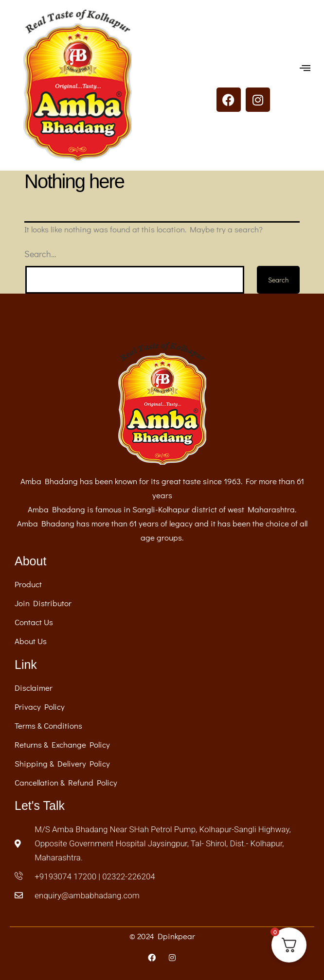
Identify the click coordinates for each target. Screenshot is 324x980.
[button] (305, 68)
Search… (40, 254)
